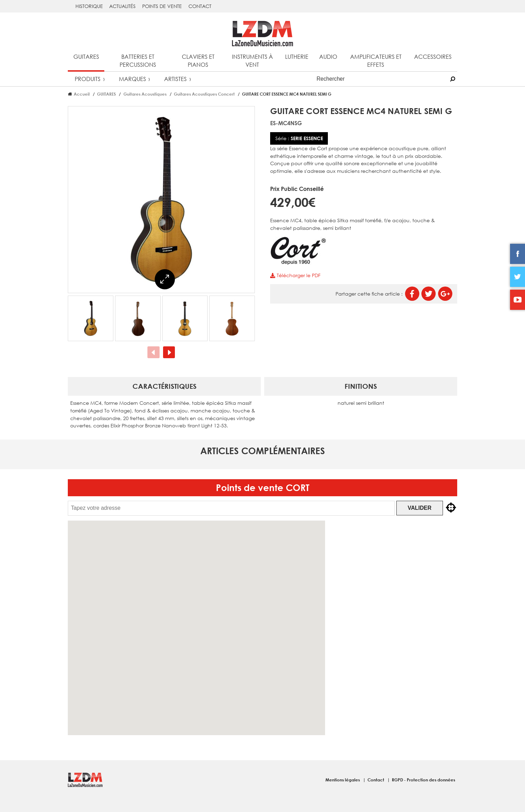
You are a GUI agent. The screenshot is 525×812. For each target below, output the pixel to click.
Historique (89, 6)
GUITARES (106, 94)
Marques (132, 79)
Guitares (86, 57)
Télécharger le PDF (295, 275)
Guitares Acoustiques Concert (204, 94)
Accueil (82, 94)
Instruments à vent (252, 61)
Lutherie (297, 57)
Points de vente (162, 6)
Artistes (175, 79)
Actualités (122, 6)
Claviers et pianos (198, 61)
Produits (88, 79)
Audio (328, 57)
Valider (425, 508)
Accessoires (433, 57)
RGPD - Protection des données (423, 780)
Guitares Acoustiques (145, 94)
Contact (200, 6)
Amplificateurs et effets (376, 61)
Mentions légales (343, 780)
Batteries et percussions (138, 61)
